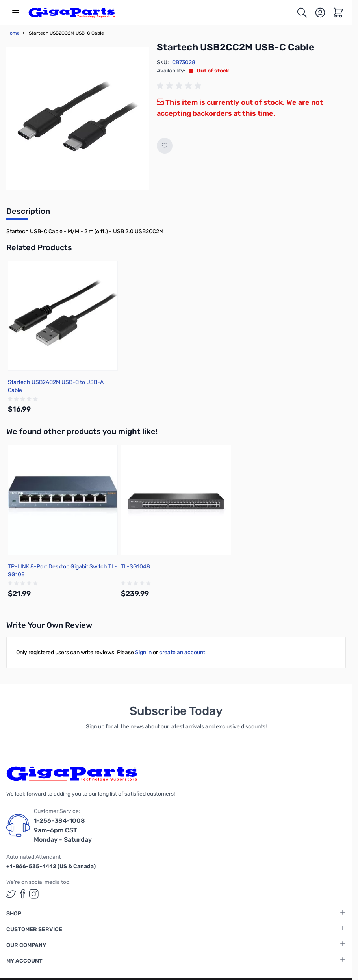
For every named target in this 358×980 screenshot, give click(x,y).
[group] (180, 86)
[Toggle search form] (302, 13)
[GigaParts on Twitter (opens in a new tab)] (11, 894)
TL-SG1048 (135, 567)
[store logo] (72, 13)
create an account (182, 652)
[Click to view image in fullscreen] (78, 119)
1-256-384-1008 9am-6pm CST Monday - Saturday (63, 830)
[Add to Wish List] (165, 146)
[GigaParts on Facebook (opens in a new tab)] (22, 894)
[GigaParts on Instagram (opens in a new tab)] (34, 894)
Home (13, 33)
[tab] (28, 213)
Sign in (143, 652)
